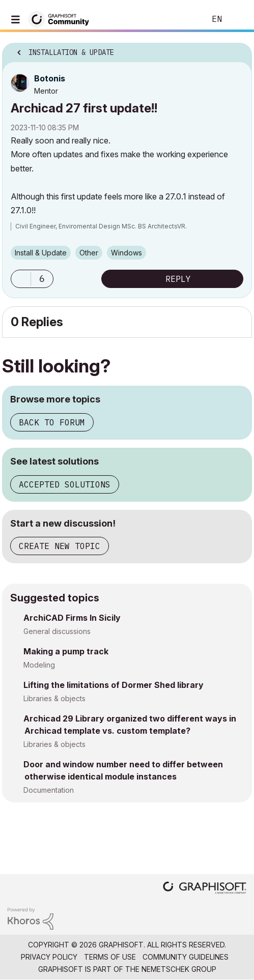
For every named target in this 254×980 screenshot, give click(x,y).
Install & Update (41, 253)
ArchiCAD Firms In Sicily (72, 618)
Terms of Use (110, 957)
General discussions (57, 631)
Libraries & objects (54, 698)
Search (182, 19)
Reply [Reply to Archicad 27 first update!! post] (178, 279)
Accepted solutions (65, 484)
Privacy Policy (49, 957)
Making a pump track (66, 651)
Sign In (238, 19)
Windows (126, 253)
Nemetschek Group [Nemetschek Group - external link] (179, 969)
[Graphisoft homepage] (205, 889)
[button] (21, 279)
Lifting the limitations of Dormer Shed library (114, 685)
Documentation (49, 790)
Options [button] (238, 49)
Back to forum (52, 422)
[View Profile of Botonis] (50, 78)
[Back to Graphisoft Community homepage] (62, 19)
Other (89, 253)
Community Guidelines (186, 957)
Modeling (39, 665)
